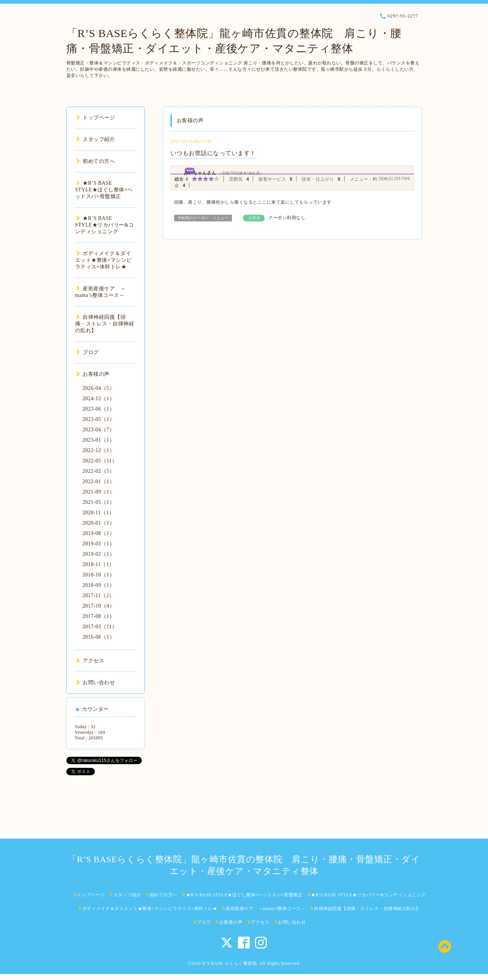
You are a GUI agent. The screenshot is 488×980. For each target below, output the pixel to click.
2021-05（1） (99, 502)
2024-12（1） (99, 399)
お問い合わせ (96, 683)
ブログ (88, 352)
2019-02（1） (99, 554)
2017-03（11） (100, 627)
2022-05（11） (100, 461)
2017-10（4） (99, 606)
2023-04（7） (99, 430)
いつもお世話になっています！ (213, 153)
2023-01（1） (99, 440)
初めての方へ (96, 161)
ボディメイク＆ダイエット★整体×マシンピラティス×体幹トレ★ (104, 260)
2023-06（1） (99, 409)
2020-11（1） (99, 513)
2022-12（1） (99, 450)
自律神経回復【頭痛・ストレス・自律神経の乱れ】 (105, 324)
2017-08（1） (99, 616)
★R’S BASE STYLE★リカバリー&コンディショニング (105, 225)
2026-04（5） (99, 388)
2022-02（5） (99, 471)
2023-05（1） (99, 419)
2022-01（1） (99, 481)
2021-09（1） (99, 492)
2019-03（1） (99, 544)
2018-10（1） (99, 575)
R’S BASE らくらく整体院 (230, 963)
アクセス (90, 661)
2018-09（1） (99, 585)
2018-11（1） (99, 564)
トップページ (96, 118)
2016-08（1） (99, 637)
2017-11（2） (99, 596)
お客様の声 (93, 374)
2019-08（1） (99, 533)
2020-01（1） (99, 523)
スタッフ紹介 (96, 139)
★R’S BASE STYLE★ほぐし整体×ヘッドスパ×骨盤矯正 (104, 190)
